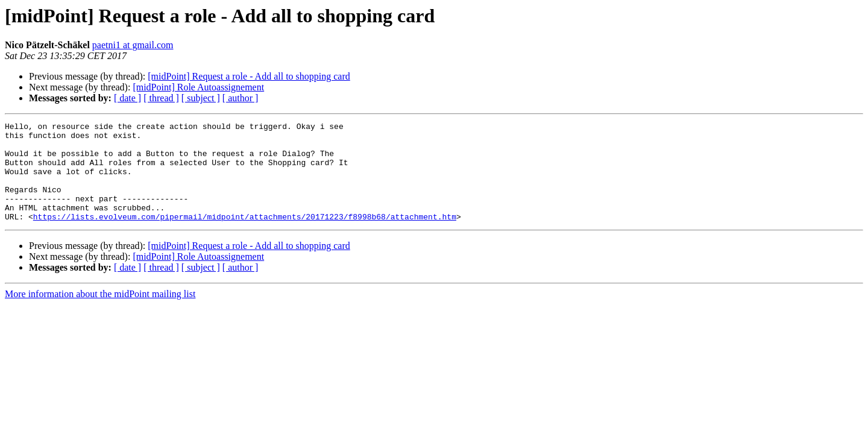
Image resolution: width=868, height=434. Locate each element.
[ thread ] (161, 98)
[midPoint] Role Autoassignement (198, 87)
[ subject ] (201, 98)
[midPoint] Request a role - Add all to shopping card (249, 76)
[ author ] (241, 98)
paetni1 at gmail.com (133, 45)
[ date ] (127, 98)
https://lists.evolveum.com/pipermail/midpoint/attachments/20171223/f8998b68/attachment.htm (245, 236)
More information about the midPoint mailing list (100, 314)
